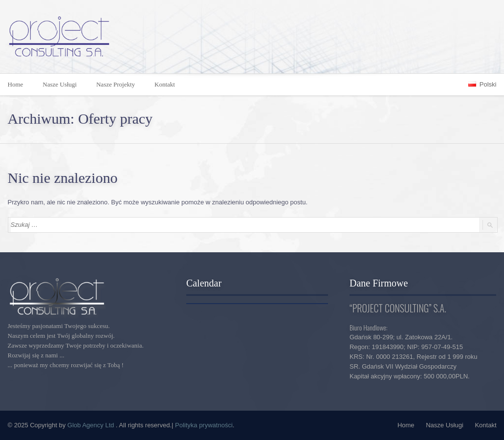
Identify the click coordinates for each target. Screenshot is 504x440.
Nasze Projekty (116, 84)
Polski (482, 84)
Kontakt (165, 84)
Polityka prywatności (204, 425)
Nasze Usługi (60, 84)
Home (406, 425)
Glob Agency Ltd (92, 425)
